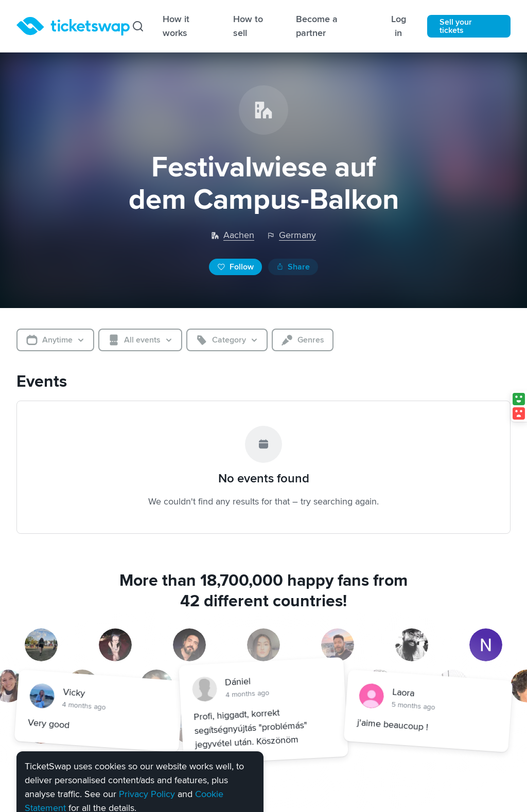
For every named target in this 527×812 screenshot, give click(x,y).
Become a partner (317, 26)
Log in (399, 26)
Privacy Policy (147, 735)
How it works (176, 26)
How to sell (248, 26)
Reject (103, 776)
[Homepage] (73, 26)
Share (293, 267)
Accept (50, 776)
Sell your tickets (456, 26)
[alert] (140, 744)
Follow (235, 267)
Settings (161, 775)
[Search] (138, 26)
